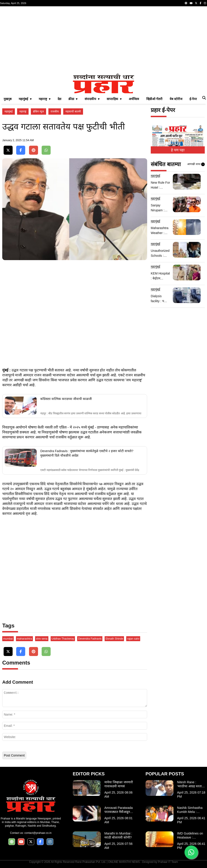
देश (59, 99)
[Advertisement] (103, 40)
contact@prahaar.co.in (38, 833)
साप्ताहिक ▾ (114, 99)
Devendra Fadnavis (90, 639)
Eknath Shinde (114, 639)
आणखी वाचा (196, 164)
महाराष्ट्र (23, 112)
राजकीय (55, 112)
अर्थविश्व (134, 99)
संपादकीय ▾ (92, 99)
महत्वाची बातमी (73, 112)
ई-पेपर (193, 99)
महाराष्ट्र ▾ (45, 99)
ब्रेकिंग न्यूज (38, 112)
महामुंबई (9, 112)
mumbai (8, 639)
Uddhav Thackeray (63, 639)
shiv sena (42, 639)
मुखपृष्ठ (8, 99)
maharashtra (24, 639)
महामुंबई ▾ (25, 99)
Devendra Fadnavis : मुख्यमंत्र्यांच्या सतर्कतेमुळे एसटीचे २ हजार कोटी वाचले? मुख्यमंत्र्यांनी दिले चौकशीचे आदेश (87, 453)
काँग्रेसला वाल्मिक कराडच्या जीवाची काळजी (66, 399)
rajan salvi (133, 639)
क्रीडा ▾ (73, 99)
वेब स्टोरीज (176, 99)
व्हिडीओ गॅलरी (154, 99)
